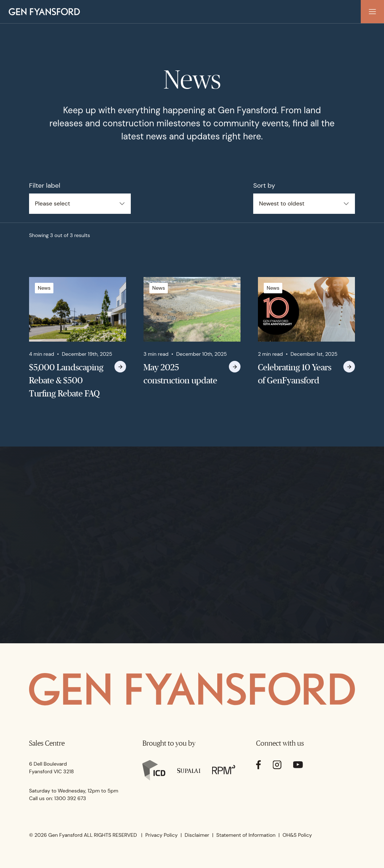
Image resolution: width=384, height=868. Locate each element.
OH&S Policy (297, 835)
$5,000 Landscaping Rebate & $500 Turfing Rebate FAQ (66, 380)
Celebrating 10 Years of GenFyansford (295, 374)
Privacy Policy (161, 835)
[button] (372, 12)
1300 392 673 (70, 798)
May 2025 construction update (180, 374)
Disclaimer (197, 835)
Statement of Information (246, 835)
